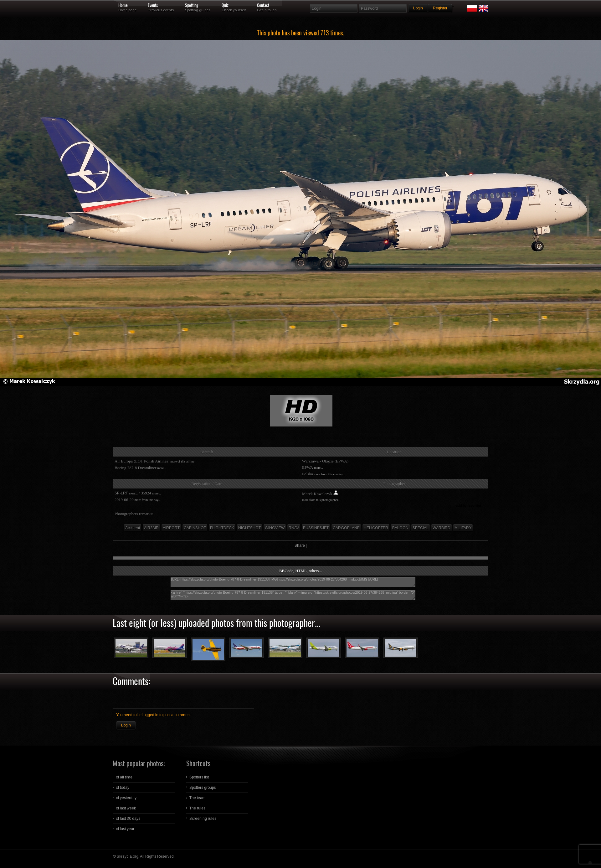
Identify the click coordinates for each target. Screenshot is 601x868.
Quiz (225, 5)
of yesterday (126, 798)
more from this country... (329, 474)
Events (153, 5)
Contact (263, 5)
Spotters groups (203, 788)
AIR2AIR (151, 528)
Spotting (192, 5)
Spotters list (199, 777)
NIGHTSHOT (249, 528)
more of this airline (182, 461)
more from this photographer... (321, 500)
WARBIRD (442, 528)
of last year (125, 829)
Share (300, 545)
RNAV (294, 528)
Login (126, 725)
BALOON (400, 528)
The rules (197, 808)
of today (123, 788)
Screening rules (203, 819)
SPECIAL (421, 528)
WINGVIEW (275, 528)
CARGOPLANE (346, 528)
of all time (124, 777)
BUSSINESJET (316, 528)
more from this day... (148, 500)
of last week (126, 808)
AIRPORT (171, 528)
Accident (133, 528)
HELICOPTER (376, 528)
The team (198, 798)
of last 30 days (128, 819)
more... (162, 468)
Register (440, 8)
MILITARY (463, 528)
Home (123, 5)
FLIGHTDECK (222, 528)
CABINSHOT (195, 528)
